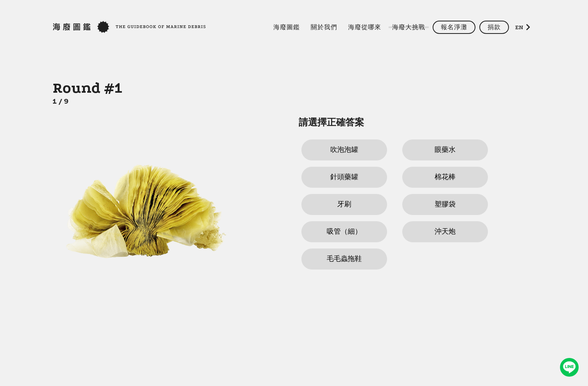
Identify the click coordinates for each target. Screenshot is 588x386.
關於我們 (324, 27)
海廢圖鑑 (287, 27)
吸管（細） (344, 232)
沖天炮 (445, 232)
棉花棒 (445, 177)
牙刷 (344, 204)
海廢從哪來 (365, 27)
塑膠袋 (445, 204)
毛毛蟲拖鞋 (344, 259)
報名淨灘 (454, 27)
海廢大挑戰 (409, 27)
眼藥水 (445, 150)
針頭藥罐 (344, 177)
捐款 (494, 27)
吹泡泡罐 (344, 150)
